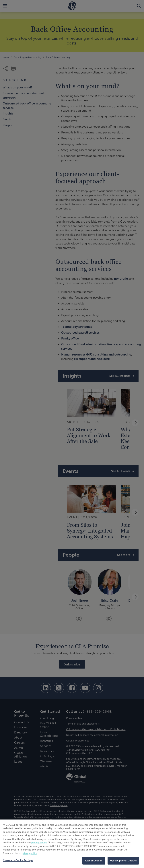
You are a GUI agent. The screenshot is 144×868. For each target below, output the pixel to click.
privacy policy (39, 843)
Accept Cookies (94, 861)
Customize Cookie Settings (18, 860)
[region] (72, 844)
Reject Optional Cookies (123, 861)
